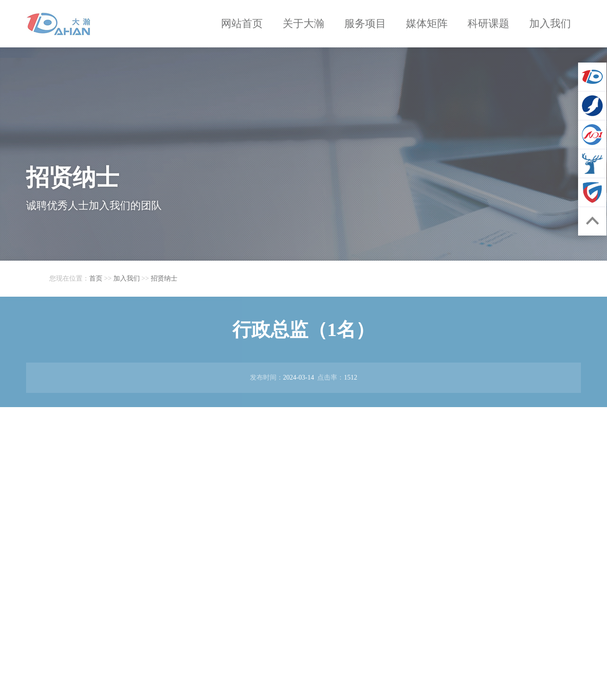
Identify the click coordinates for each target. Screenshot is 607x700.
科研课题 (488, 23)
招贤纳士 (164, 278)
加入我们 (550, 23)
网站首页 (242, 23)
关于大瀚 (303, 23)
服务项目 (365, 23)
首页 (96, 278)
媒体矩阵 (427, 23)
